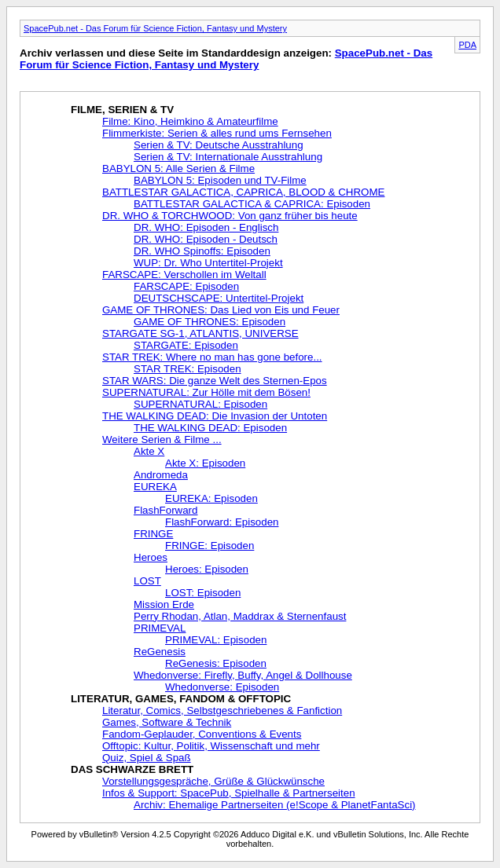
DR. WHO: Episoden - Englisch (206, 227)
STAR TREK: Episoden (187, 369)
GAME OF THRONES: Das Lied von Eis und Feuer (221, 310)
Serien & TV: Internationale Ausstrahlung (228, 157)
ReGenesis (160, 652)
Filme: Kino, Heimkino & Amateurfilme (190, 121)
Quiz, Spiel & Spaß (147, 758)
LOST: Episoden (203, 593)
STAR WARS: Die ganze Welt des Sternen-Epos (215, 381)
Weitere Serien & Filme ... (162, 439)
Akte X (149, 451)
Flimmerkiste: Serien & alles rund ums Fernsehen (217, 133)
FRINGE (153, 534)
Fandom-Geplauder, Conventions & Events (202, 734)
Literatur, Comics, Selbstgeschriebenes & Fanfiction (222, 711)
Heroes (151, 557)
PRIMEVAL (160, 628)
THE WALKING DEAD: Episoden (210, 428)
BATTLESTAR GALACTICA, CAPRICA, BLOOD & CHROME (243, 192)
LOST (147, 581)
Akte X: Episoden (205, 463)
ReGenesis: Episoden (216, 663)
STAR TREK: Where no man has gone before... (212, 357)
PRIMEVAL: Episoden (216, 640)
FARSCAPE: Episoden (186, 286)
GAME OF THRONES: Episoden (210, 322)
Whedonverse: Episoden (222, 687)
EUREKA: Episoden (211, 498)
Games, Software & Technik (167, 722)
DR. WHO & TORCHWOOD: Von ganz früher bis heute (230, 216)
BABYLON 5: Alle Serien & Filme (178, 168)
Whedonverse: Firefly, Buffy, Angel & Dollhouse (243, 675)
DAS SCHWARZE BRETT (132, 769)
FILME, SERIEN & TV (122, 110)
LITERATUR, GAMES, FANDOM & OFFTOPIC (181, 699)
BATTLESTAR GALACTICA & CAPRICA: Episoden (252, 204)
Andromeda (161, 475)
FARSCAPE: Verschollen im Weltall (184, 275)
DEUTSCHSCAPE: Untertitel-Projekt (219, 298)
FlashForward (165, 510)
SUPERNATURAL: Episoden (200, 404)
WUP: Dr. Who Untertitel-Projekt (208, 263)
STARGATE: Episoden (186, 345)
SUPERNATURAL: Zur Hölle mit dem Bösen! (206, 392)
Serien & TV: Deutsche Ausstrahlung (219, 145)
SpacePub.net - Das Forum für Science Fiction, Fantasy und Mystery (155, 28)
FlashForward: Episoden (222, 522)
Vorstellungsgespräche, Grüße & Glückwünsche (213, 781)
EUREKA (155, 487)
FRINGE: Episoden (210, 546)
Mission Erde (164, 604)
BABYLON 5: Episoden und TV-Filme (220, 180)
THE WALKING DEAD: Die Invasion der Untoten (215, 416)
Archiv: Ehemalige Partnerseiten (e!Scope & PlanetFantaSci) (275, 805)
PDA (467, 45)
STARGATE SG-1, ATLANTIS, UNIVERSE (200, 333)
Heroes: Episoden (207, 569)
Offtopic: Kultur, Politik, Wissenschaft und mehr (211, 746)
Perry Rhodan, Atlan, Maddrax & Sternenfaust (240, 616)
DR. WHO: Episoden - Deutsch (206, 239)
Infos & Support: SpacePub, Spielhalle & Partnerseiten (229, 793)
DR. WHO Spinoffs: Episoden (202, 251)
